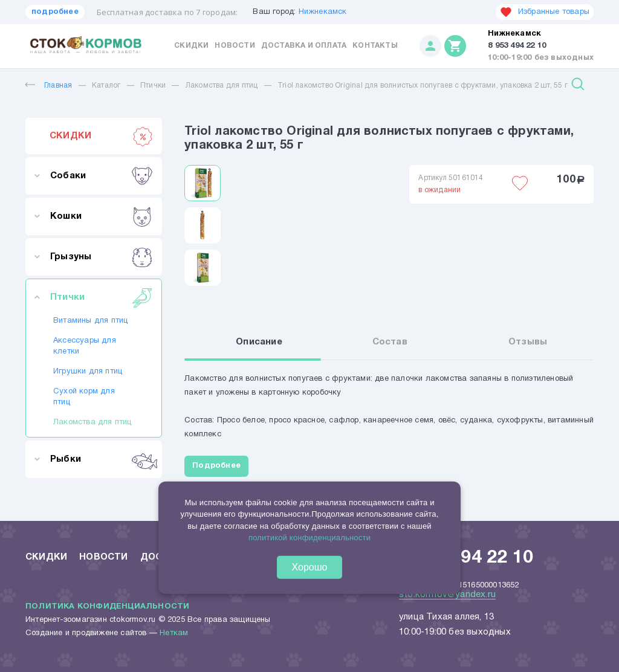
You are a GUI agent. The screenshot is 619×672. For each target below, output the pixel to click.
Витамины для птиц (90, 321)
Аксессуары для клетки (85, 346)
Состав (390, 342)
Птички (153, 86)
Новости (235, 46)
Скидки (191, 46)
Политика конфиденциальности (107, 607)
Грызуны (101, 257)
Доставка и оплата (304, 46)
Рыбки (101, 459)
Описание (259, 342)
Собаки (101, 176)
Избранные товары (545, 12)
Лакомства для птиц (222, 86)
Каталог (106, 86)
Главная (49, 86)
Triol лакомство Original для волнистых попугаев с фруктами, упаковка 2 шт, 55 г (423, 86)
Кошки (101, 216)
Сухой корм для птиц (84, 397)
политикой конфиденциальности (309, 538)
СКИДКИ (101, 136)
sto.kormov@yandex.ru (447, 595)
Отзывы (528, 342)
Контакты (375, 46)
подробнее (55, 12)
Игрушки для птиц (88, 372)
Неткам (174, 633)
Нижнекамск (323, 12)
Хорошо (310, 567)
